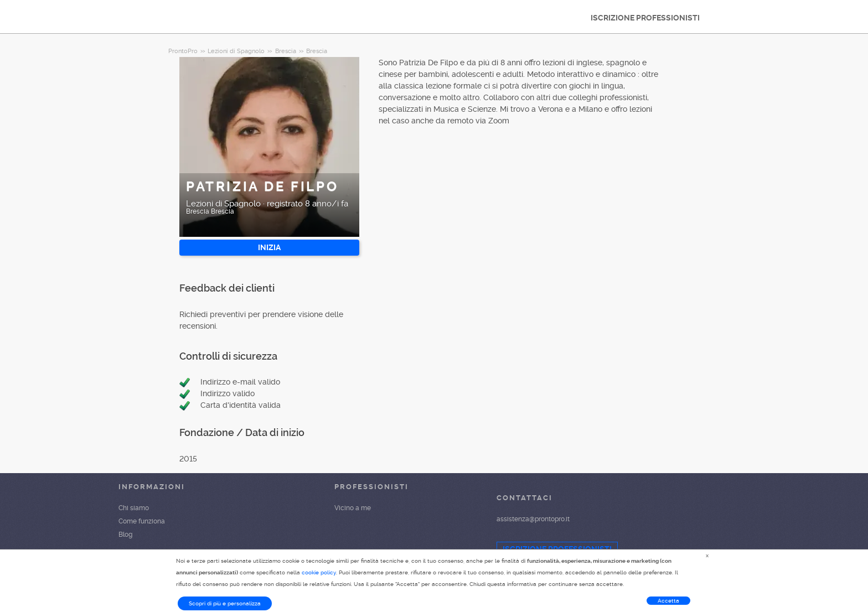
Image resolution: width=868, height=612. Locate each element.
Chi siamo (134, 508)
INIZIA (269, 247)
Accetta (668, 601)
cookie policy (319, 572)
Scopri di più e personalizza (225, 603)
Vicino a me (353, 508)
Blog (125, 535)
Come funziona (142, 521)
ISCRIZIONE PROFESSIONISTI (645, 18)
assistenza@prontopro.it (533, 519)
